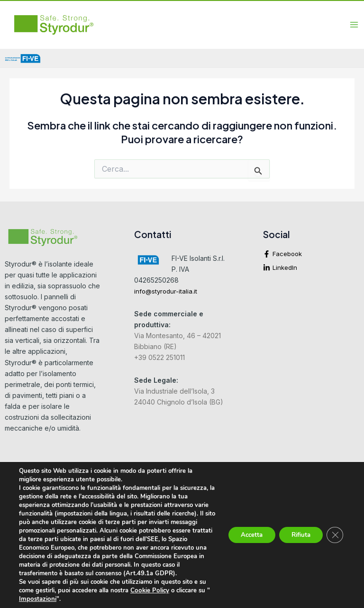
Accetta (243, 530)
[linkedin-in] (311, 268)
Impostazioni (48, 599)
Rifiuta (298, 530)
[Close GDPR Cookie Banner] (335, 531)
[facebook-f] (311, 256)
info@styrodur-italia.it (166, 292)
